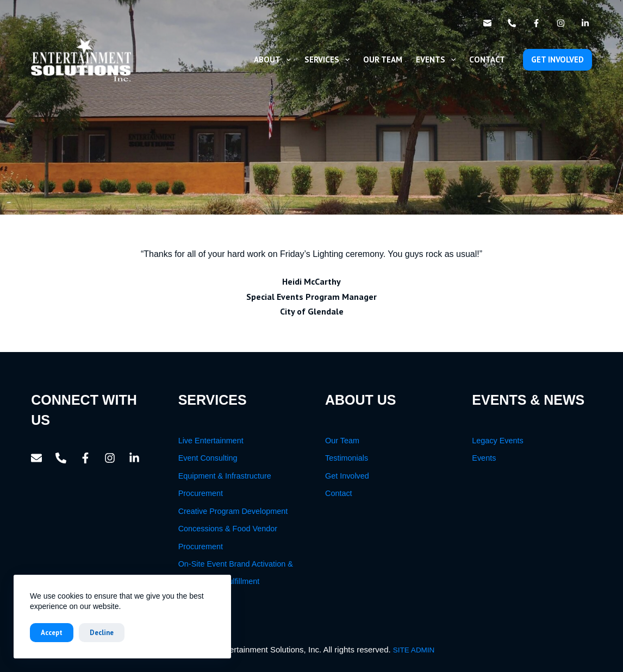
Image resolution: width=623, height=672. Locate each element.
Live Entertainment (211, 441)
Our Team (383, 59)
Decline (102, 633)
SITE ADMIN (414, 650)
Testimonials (347, 458)
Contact (487, 59)
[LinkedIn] (585, 23)
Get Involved (347, 476)
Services (329, 60)
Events (438, 60)
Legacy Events (497, 441)
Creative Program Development (233, 511)
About (275, 60)
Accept (52, 633)
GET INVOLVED (557, 59)
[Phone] (512, 23)
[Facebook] (536, 23)
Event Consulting (208, 458)
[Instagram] (561, 23)
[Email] (487, 23)
